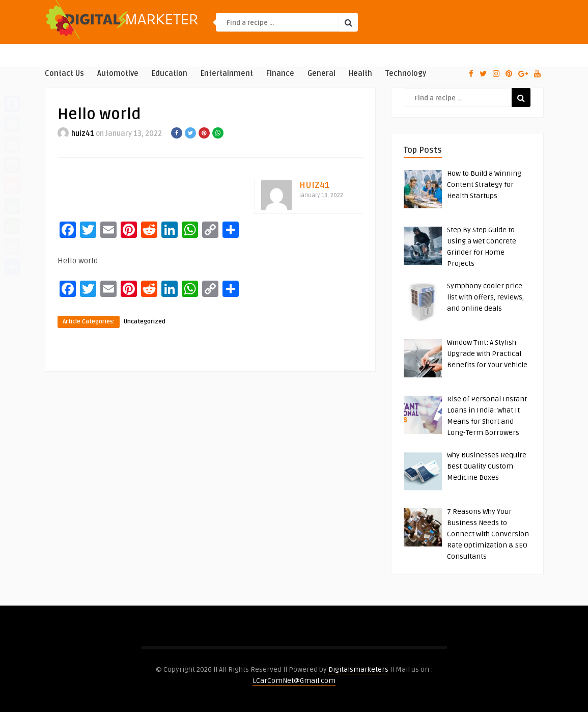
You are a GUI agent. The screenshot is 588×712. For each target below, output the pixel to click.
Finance (280, 74)
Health (360, 74)
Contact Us (64, 74)
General (321, 74)
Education (170, 74)
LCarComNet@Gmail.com (294, 681)
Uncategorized (145, 322)
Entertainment (227, 74)
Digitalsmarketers (358, 669)
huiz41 (83, 134)
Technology (406, 74)
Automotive (118, 74)
